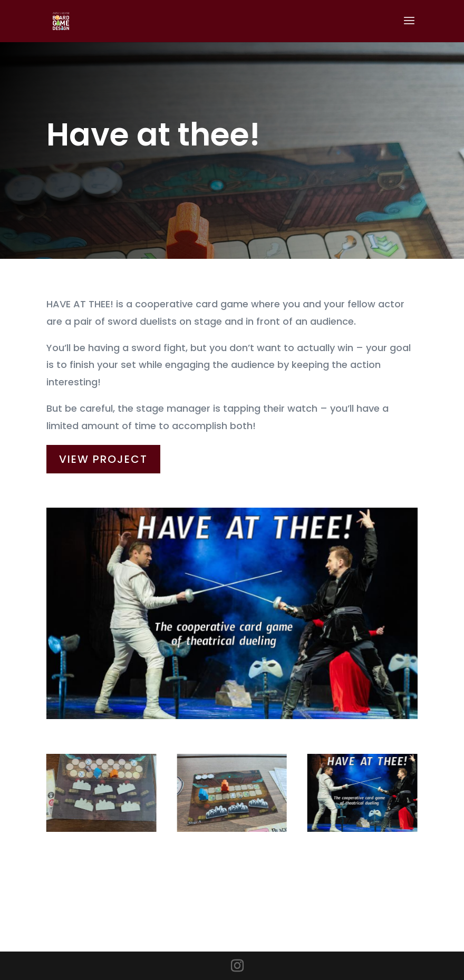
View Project (103, 454)
